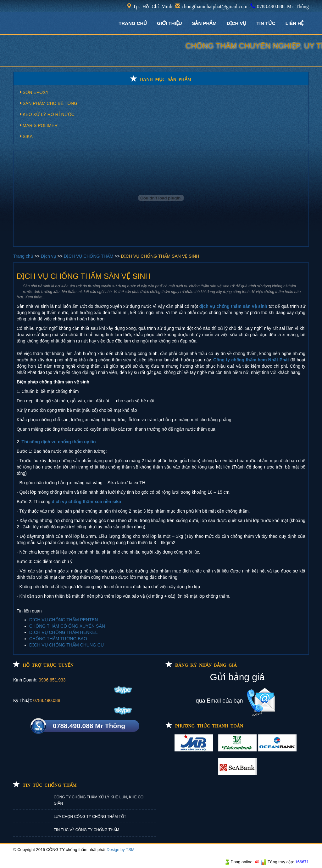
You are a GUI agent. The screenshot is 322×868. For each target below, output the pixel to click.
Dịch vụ (49, 256)
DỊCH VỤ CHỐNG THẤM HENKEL (64, 632)
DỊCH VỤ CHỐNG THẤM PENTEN (64, 620)
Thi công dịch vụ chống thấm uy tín (59, 442)
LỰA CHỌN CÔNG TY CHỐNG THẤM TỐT (90, 817)
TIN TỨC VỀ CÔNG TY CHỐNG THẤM (86, 830)
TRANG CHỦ (133, 23)
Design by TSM (121, 850)
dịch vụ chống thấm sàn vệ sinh (233, 306)
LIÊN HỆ (294, 23)
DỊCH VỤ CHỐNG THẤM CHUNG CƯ (67, 645)
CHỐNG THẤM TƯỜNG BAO (58, 639)
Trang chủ (24, 256)
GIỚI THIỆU (169, 23)
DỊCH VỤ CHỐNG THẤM (89, 256)
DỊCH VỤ (237, 23)
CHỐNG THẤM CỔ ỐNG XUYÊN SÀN (67, 626)
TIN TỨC (266, 23)
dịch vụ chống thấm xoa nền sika (86, 502)
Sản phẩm (204, 23)
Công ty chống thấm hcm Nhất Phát (251, 360)
